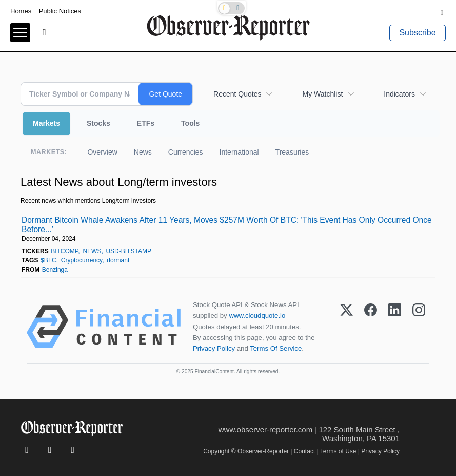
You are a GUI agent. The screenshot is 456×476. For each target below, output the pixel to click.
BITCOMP (64, 251)
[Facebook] (371, 327)
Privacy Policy (214, 348)
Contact (304, 451)
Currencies (186, 152)
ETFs (146, 123)
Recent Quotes (237, 94)
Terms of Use (338, 451)
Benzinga (55, 270)
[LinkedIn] (395, 327)
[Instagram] (419, 327)
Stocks (98, 123)
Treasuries (292, 152)
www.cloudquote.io (257, 316)
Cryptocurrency (82, 260)
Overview (102, 152)
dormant (118, 260)
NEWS (92, 251)
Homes (21, 11)
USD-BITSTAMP (128, 251)
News (143, 152)
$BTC (48, 260)
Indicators (399, 94)
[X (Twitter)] (346, 327)
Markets (46, 123)
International (239, 152)
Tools (190, 123)
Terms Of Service (276, 348)
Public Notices (60, 11)
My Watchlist (322, 94)
